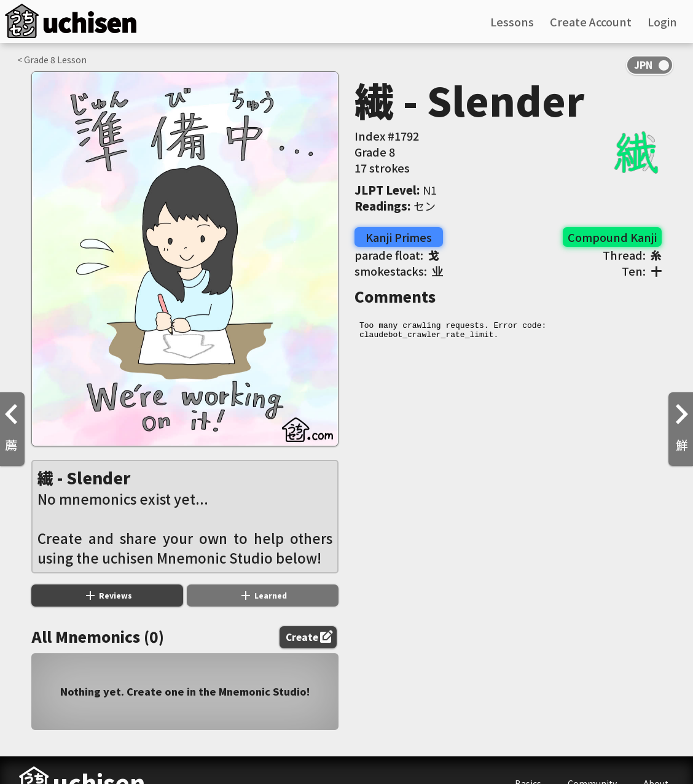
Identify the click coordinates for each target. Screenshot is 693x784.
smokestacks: (399, 271)
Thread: (632, 255)
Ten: (642, 271)
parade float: (397, 255)
